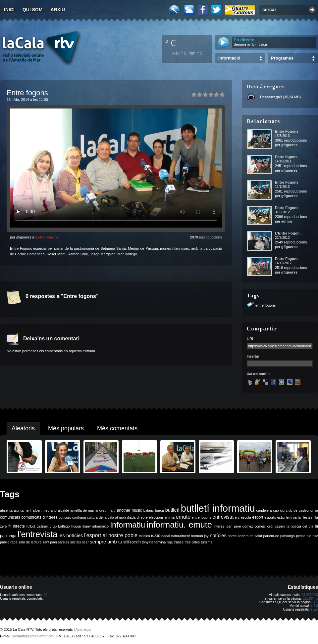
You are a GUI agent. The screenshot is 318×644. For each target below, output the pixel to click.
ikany (87, 526)
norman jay (200, 536)
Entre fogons (286, 157)
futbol (31, 526)
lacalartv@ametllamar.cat (33, 636)
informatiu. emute (179, 525)
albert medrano (45, 510)
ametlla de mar (82, 510)
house (76, 526)
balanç (149, 510)
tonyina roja (163, 542)
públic (5, 542)
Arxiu (58, 10)
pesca (301, 536)
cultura (92, 517)
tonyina (147, 542)
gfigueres (290, 145)
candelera (264, 510)
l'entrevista (37, 534)
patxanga (288, 536)
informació (101, 526)
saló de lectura (30, 542)
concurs (65, 517)
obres (232, 536)
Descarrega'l (271, 97)
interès (219, 526)
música (144, 536)
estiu (281, 517)
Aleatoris (23, 428)
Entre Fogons (47, 237)
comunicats (10, 517)
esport (258, 517)
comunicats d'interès (39, 517)
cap (276, 510)
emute (183, 517)
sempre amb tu (106, 542)
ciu (282, 510)
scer (85, 542)
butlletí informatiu (218, 508)
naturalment (181, 536)
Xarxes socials (259, 374)
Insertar (253, 356)
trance (179, 542)
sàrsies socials (69, 542)
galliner (42, 526)
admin (287, 221)
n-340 (156, 536)
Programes (282, 58)
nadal (166, 536)
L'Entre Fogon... (289, 233)
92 (45, 595)
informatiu (128, 525)
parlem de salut (250, 536)
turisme (207, 542)
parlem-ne (271, 536)
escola (246, 517)
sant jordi (50, 542)
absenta (6, 510)
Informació (229, 58)
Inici (9, 10)
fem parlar (294, 517)
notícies (218, 536)
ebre (144, 517)
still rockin (132, 542)
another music (130, 510)
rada (14, 542)
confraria (79, 517)
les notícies (71, 536)
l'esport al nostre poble (111, 535)
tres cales (192, 542)
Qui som (33, 10)
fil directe (17, 526)
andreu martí (106, 510)
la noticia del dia (300, 526)
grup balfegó (60, 526)
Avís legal (83, 629)
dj (138, 517)
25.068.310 (310, 595)
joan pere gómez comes (245, 526)
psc (315, 536)
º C (171, 43)
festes (307, 517)
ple (309, 536)
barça (159, 510)
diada (131, 517)
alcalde (64, 510)
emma (170, 517)
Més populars (66, 428)
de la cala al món (112, 517)
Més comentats (117, 428)
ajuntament (23, 510)
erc (237, 517)
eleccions (156, 517)
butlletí (172, 510)
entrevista (223, 517)
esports (270, 517)
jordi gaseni (276, 526)
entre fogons (265, 305)
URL (250, 339)
